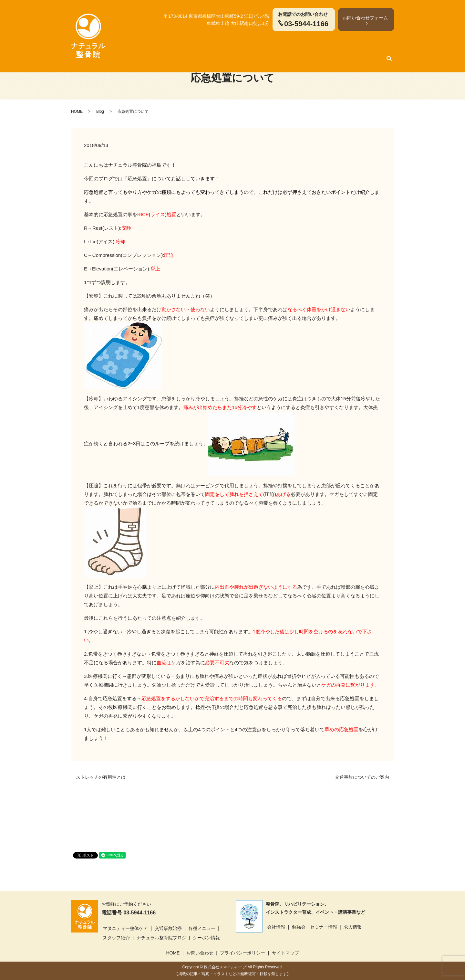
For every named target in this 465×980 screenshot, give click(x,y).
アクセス (372, 48)
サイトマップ (285, 953)
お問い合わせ (200, 953)
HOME (141, 48)
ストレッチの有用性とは (101, 777)
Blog (100, 111)
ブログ (316, 48)
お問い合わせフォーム (365, 18)
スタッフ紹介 (289, 48)
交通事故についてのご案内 (362, 777)
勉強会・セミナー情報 (315, 927)
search (389, 48)
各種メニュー (255, 48)
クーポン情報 (343, 48)
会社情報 (276, 927)
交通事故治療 (221, 48)
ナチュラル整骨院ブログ (161, 938)
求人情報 (353, 927)
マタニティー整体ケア (178, 48)
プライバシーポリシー (243, 953)
